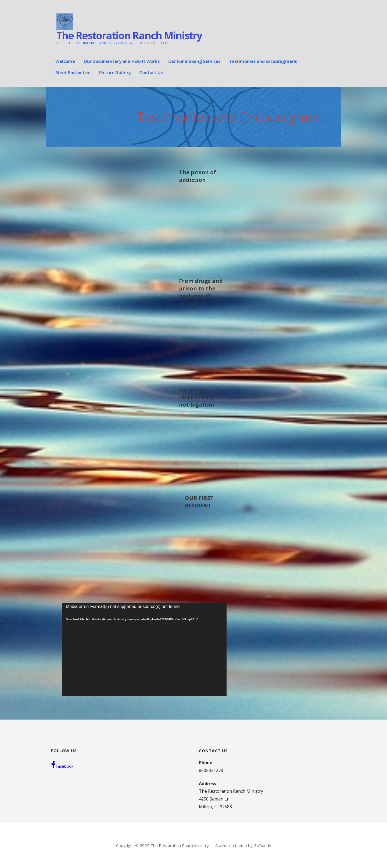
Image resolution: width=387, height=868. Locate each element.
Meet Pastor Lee (73, 73)
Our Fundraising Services (194, 61)
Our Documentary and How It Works (122, 61)
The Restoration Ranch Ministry (129, 35)
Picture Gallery (115, 73)
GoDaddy (262, 845)
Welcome (65, 61)
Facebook (62, 765)
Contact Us (151, 73)
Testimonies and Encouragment (263, 61)
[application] (144, 649)
